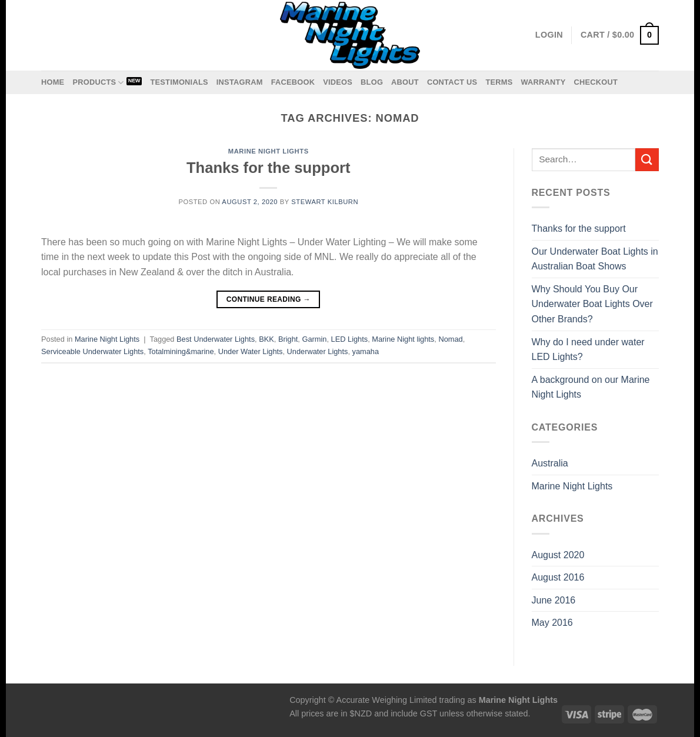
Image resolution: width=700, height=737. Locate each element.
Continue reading (269, 300)
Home (53, 82)
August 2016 (558, 577)
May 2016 (552, 623)
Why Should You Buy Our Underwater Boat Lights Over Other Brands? (592, 304)
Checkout (596, 82)
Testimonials (179, 82)
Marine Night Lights (269, 151)
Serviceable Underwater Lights (92, 351)
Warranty (543, 82)
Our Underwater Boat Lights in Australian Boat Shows (595, 259)
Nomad (450, 339)
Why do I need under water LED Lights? (588, 350)
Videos (338, 82)
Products (98, 83)
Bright (288, 339)
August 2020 (558, 555)
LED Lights (350, 339)
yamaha (366, 351)
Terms (499, 82)
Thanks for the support (269, 168)
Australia (550, 463)
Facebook (293, 82)
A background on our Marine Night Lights (591, 387)
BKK (266, 339)
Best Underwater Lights (216, 339)
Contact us (452, 82)
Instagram (240, 82)
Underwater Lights (318, 351)
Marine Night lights (403, 339)
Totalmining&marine (181, 351)
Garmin (314, 339)
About (405, 82)
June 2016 (554, 600)
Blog (372, 82)
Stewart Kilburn (325, 202)
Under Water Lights (251, 351)
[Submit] (647, 160)
